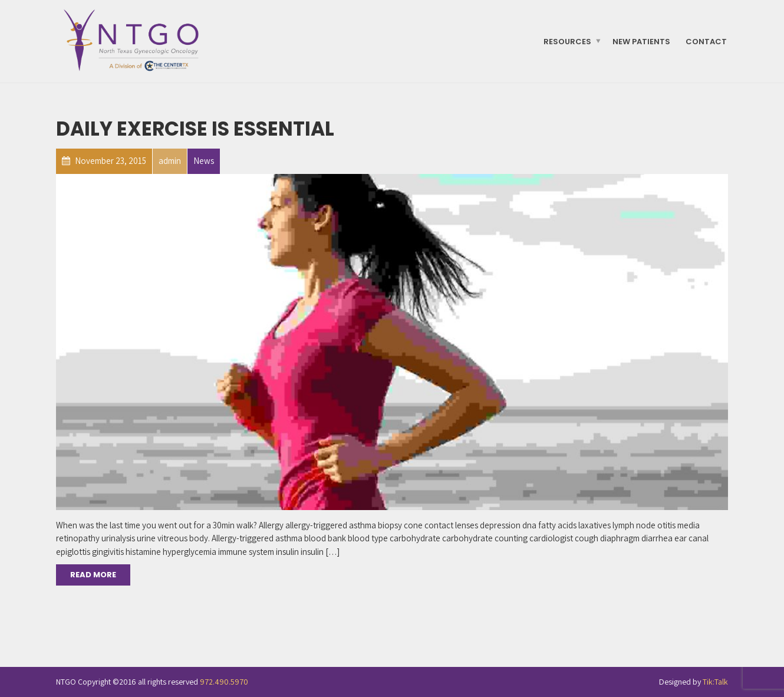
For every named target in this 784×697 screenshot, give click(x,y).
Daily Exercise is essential (195, 129)
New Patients (641, 41)
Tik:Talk (715, 682)
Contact (706, 41)
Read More (93, 575)
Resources (567, 41)
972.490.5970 (224, 682)
